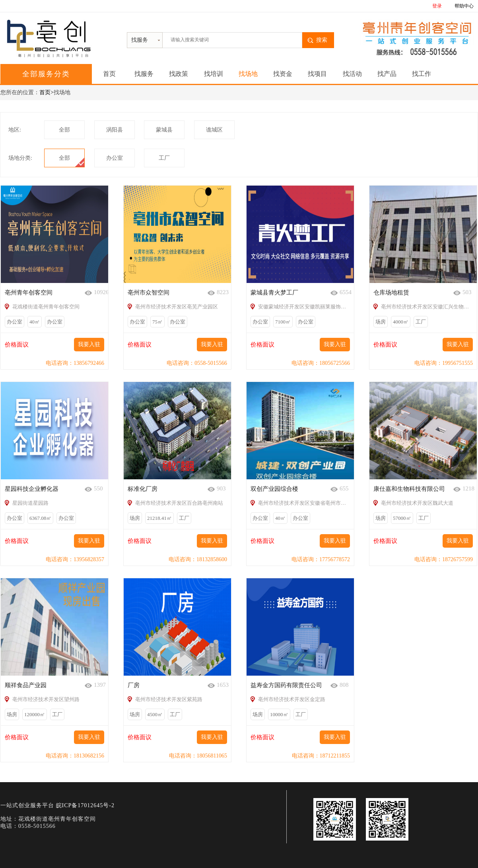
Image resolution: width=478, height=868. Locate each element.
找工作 (422, 74)
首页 (109, 74)
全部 (64, 130)
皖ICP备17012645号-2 (85, 805)
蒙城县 (164, 130)
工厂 (164, 158)
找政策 (179, 74)
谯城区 (214, 130)
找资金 (283, 74)
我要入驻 (89, 344)
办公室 (115, 158)
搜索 (322, 40)
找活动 (352, 74)
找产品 (387, 74)
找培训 (214, 74)
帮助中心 (464, 6)
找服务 (144, 74)
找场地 (248, 74)
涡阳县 (115, 130)
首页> (47, 92)
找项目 (317, 74)
